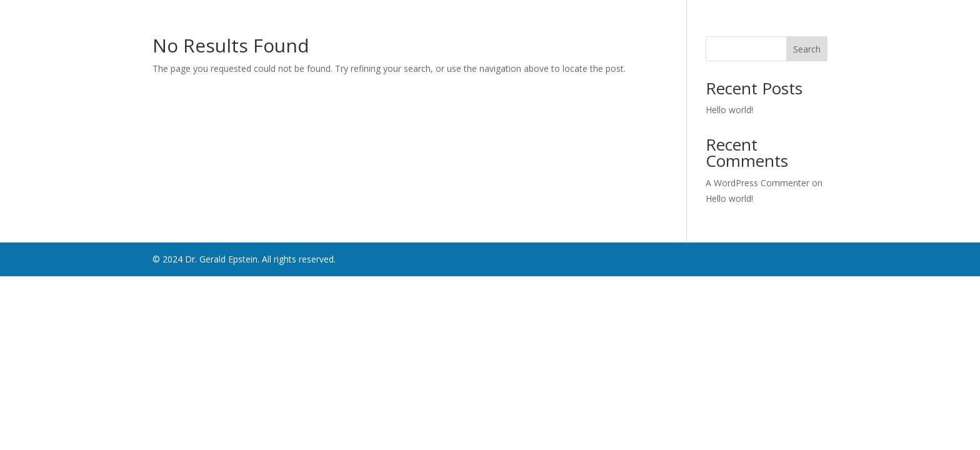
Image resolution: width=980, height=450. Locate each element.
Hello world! (729, 110)
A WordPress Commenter (757, 183)
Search (807, 49)
